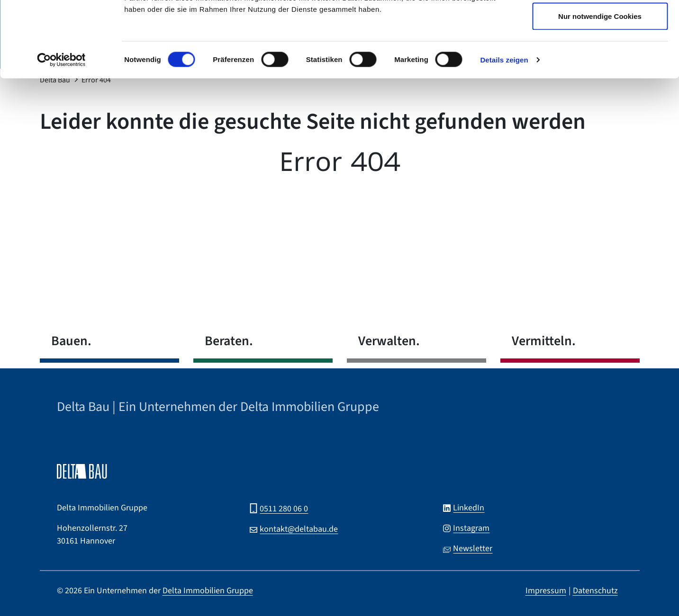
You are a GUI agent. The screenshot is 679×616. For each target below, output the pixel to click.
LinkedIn (469, 508)
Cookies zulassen (600, 25)
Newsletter (473, 549)
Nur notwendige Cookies (600, 87)
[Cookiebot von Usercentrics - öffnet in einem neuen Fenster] (61, 131)
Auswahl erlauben (600, 56)
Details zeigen (504, 130)
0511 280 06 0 (284, 509)
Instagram (471, 528)
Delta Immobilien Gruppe (208, 591)
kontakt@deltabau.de (299, 529)
